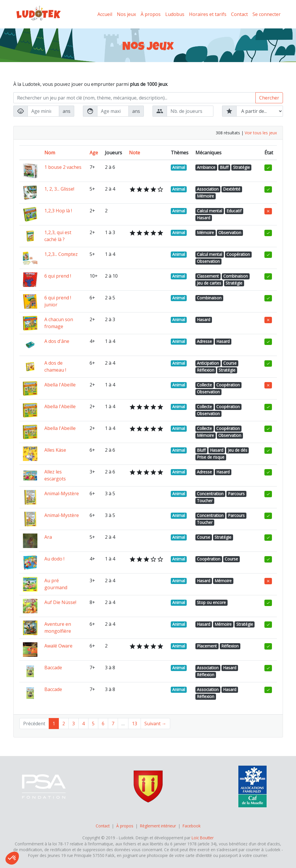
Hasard (204, 218)
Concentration (210, 494)
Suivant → (155, 724)
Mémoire (205, 196)
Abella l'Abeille (60, 385)
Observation (230, 233)
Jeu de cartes (209, 283)
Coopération (238, 254)
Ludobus (175, 14)
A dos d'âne (57, 341)
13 (135, 724)
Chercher (269, 98)
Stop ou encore (211, 602)
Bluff (224, 167)
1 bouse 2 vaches (63, 167)
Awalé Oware (58, 646)
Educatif (234, 211)
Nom (50, 153)
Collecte (204, 385)
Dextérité (232, 189)
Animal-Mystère (62, 493)
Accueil (105, 14)
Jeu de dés (238, 450)
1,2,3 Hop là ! (58, 211)
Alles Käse (55, 450)
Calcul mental (209, 211)
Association (208, 189)
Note (135, 153)
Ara (48, 537)
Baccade (53, 668)
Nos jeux (126, 14)
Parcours (236, 494)
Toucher (205, 501)
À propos (151, 14)
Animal (179, 167)
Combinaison (236, 276)
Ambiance (206, 167)
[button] (12, 858)
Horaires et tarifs (208, 14)
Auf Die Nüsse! (60, 602)
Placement (207, 646)
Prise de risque (211, 457)
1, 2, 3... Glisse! (59, 189)
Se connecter (267, 14)
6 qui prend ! (58, 276)
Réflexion (206, 370)
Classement (208, 276)
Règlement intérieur (158, 826)
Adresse (204, 341)
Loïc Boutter (203, 838)
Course (230, 363)
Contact (239, 14)
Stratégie (241, 167)
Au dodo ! (54, 559)
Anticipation (208, 363)
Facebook (192, 826)
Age (94, 153)
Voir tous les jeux (261, 133)
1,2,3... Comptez (61, 254)
